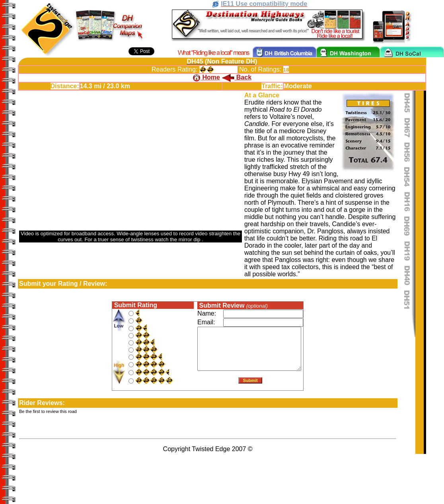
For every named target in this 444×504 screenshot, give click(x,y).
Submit (250, 382)
